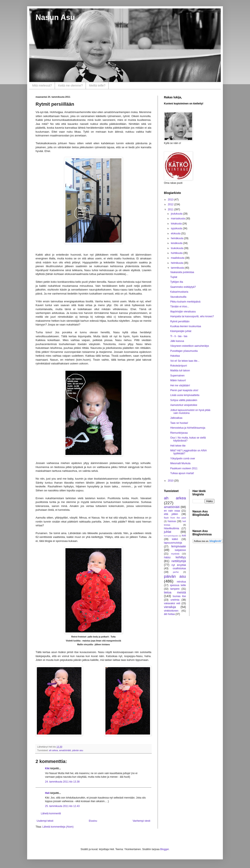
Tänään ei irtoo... (180, 307)
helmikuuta (177, 263)
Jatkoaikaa (176, 418)
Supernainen (177, 376)
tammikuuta (178, 268)
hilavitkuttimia (172, 528)
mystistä (175, 554)
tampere (175, 589)
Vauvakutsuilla (178, 297)
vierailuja (170, 607)
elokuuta (176, 233)
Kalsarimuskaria (179, 292)
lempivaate (179, 546)
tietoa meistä (175, 592)
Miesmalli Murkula (180, 463)
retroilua (181, 582)
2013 (171, 200)
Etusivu (93, 821)
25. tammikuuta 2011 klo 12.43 (62, 806)
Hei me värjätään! (180, 385)
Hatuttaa (175, 356)
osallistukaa (179, 568)
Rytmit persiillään (180, 321)
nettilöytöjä (179, 561)
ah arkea (53, 750)
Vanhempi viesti (141, 821)
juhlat (168, 532)
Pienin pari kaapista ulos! (184, 390)
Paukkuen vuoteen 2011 (184, 468)
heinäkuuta (177, 238)
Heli (47, 793)
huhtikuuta (177, 253)
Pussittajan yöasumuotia (184, 351)
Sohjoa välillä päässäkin (184, 400)
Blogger (164, 849)
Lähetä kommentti (51, 813)
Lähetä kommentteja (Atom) (58, 827)
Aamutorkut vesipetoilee (184, 405)
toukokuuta (177, 248)
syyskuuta (177, 228)
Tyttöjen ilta (177, 282)
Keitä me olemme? (70, 85)
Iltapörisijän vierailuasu (183, 312)
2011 (171, 209)
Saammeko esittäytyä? (183, 287)
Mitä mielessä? (42, 85)
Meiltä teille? (97, 85)
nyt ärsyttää (179, 565)
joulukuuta (177, 214)
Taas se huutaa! (179, 423)
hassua (172, 521)
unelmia (175, 600)
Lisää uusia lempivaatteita (185, 395)
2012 (171, 204)
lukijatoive (180, 550)
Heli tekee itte (178, 446)
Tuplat (174, 277)
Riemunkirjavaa (179, 433)
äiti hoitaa (169, 614)
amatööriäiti (65, 750)
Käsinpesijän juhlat (181, 331)
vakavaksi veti (172, 603)
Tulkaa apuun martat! (182, 473)
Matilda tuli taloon (180, 371)
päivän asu (78, 750)
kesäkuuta (177, 243)
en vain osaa (172, 511)
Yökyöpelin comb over (183, 459)
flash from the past (175, 518)
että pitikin (171, 514)
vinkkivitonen (171, 611)
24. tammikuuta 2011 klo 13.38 (62, 782)
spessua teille (178, 585)
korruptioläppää (171, 536)
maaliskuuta (178, 258)
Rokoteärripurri (179, 366)
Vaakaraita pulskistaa (182, 272)
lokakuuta (177, 224)
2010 (171, 481)
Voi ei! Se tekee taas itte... (185, 361)
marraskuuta (178, 219)
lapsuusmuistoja (173, 543)
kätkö (175, 539)
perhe (176, 572)
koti (184, 536)
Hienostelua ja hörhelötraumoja (188, 428)
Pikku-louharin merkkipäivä (185, 302)
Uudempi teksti (45, 821)
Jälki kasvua (177, 341)
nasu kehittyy (175, 557)
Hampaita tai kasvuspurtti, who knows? (192, 316)
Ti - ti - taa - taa (179, 336)
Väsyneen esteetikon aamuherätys (190, 346)
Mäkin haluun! (178, 380)
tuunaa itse (179, 596)
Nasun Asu (55, 17)
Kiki (47, 768)
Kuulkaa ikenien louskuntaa (186, 326)
